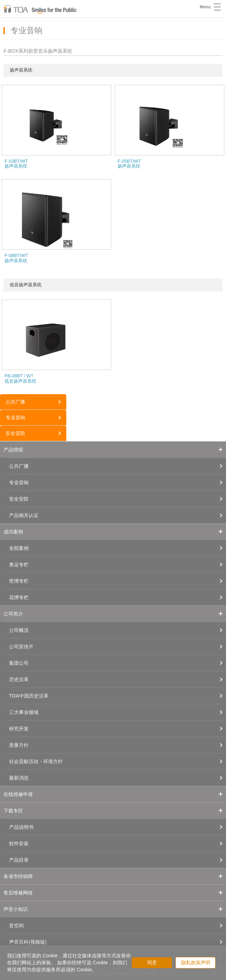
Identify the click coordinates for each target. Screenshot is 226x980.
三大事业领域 (24, 712)
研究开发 (19, 729)
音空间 (16, 926)
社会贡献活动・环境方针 (36, 761)
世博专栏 (19, 581)
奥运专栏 (19, 565)
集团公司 (19, 663)
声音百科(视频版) (28, 942)
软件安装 (19, 843)
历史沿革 (19, 679)
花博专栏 (19, 597)
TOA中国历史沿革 (29, 696)
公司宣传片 (21, 647)
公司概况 (19, 630)
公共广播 (15, 402)
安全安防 (15, 433)
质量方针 (19, 745)
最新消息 (19, 778)
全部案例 (19, 548)
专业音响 (15, 418)
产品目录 (19, 860)
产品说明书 (21, 827)
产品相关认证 (24, 515)
